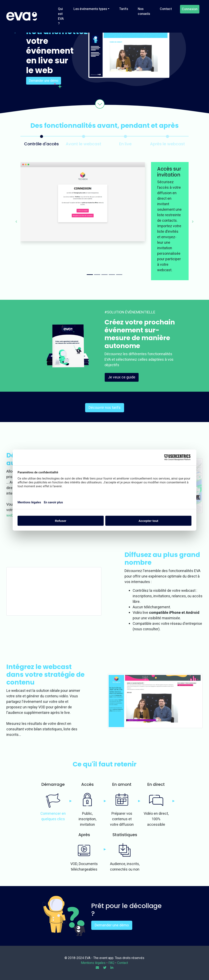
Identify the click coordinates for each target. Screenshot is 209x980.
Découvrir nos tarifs (105, 408)
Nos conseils (144, 11)
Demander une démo (44, 81)
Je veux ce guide (122, 377)
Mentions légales (93, 963)
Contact (166, 9)
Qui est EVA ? (61, 16)
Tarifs (124, 9)
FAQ (111, 963)
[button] (16, 221)
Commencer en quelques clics (53, 816)
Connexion (190, 9)
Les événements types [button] (90, 9)
